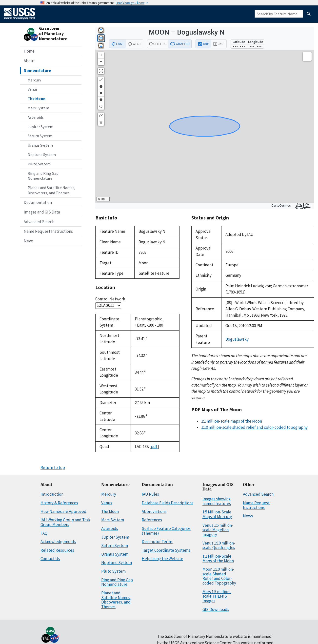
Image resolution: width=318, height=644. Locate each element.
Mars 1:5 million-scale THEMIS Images (217, 596)
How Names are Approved (63, 511)
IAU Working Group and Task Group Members (65, 522)
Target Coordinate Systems (166, 550)
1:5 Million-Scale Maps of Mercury (217, 514)
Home (29, 51)
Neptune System (42, 155)
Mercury (34, 80)
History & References (59, 503)
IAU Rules (150, 494)
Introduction (52, 494)
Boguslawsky (237, 339)
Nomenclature (37, 71)
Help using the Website (162, 559)
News (29, 241)
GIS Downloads (216, 609)
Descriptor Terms (157, 542)
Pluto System (39, 164)
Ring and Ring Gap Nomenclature (43, 176)
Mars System (38, 108)
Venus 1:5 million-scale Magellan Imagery (218, 530)
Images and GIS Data (42, 212)
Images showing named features (217, 501)
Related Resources (57, 550)
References (152, 520)
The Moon (37, 98)
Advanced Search (39, 222)
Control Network (110, 299)
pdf (154, 447)
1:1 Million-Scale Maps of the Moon (218, 558)
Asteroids (36, 117)
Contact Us (50, 559)
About (29, 61)
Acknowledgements (58, 542)
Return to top (53, 468)
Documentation (38, 202)
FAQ (44, 533)
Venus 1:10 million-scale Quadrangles (219, 545)
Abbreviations (154, 511)
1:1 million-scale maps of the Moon (232, 421)
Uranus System (40, 145)
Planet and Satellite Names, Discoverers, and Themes (51, 190)
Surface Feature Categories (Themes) (166, 531)
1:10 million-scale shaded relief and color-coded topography (254, 427)
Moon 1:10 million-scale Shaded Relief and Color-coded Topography (219, 576)
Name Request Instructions (48, 231)
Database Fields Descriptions (168, 503)
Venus (33, 89)
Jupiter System (40, 127)
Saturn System (40, 136)
